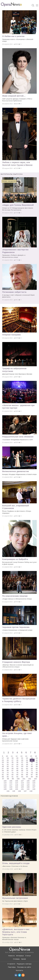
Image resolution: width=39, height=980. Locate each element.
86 (27, 775)
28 (18, 760)
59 (13, 768)
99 (13, 779)
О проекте (11, 964)
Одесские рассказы (19, 829)
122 (5, 787)
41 (3, 764)
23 (32, 758)
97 (3, 779)
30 (27, 760)
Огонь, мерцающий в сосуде (19, 865)
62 (27, 768)
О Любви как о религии (19, 39)
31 (32, 760)
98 (8, 779)
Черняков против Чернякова (19, 629)
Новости (11, 956)
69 (22, 771)
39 (32, 762)
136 (20, 791)
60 (18, 768)
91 (13, 777)
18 (8, 758)
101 (24, 779)
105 (11, 781)
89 (3, 777)
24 (37, 758)
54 (27, 766)
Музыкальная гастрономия (19, 900)
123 (11, 787)
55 (32, 766)
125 (23, 787)
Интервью (20, 956)
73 (3, 773)
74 (8, 773)
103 (35, 779)
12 (17, 756)
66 (8, 771)
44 (18, 764)
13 (22, 756)
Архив (24, 959)
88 (37, 775)
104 (5, 781)
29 (22, 760)
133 (34, 789)
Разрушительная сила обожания (19, 438)
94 (27, 777)
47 (32, 764)
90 (8, 777)
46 (27, 764)
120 (28, 785)
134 (8, 791)
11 (12, 756)
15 (31, 756)
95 (32, 777)
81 (3, 775)
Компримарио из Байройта (19, 562)
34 (8, 762)
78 (27, 773)
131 (23, 789)
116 (5, 785)
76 (18, 773)
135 (14, 791)
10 (7, 756)
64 (37, 768)
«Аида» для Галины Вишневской (19, 207)
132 (28, 789)
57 (3, 768)
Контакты (19, 970)
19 (13, 758)
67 (13, 771)
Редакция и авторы (24, 964)
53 (22, 766)
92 (18, 777)
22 (27, 758)
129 (11, 789)
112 (17, 783)
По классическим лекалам (19, 597)
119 (23, 785)
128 (5, 789)
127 (34, 787)
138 (31, 791)
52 (18, 766)
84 (18, 775)
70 (27, 771)
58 (8, 768)
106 (17, 781)
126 (28, 787)
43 (13, 764)
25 (3, 760)
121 (34, 785)
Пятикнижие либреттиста (19, 295)
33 (3, 762)
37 (22, 762)
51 (13, 766)
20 (18, 758)
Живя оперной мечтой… (19, 98)
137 (26, 791)
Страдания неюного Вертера (19, 664)
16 (36, 756)
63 (32, 768)
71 (32, 771)
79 (32, 773)
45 (22, 764)
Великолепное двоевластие (19, 473)
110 (5, 783)
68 (18, 771)
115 (34, 783)
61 (22, 768)
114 (28, 783)
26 (8, 760)
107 (23, 781)
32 (37, 760)
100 (18, 779)
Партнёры (12, 967)
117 (11, 785)
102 (30, 779)
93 (22, 777)
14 (27, 756)
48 (37, 764)
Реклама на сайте (24, 967)
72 (37, 771)
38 (27, 762)
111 (11, 783)
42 (8, 764)
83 (13, 775)
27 (13, 760)
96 (37, 777)
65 (3, 771)
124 (17, 787)
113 (23, 783)
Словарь (16, 959)
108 (28, 781)
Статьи (28, 956)
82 (8, 775)
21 (22, 758)
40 (37, 762)
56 (37, 766)
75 (13, 773)
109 (34, 781)
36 (18, 762)
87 (32, 775)
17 (3, 758)
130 (17, 789)
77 (22, 773)
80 (37, 773)
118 (17, 785)
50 (8, 766)
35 (13, 762)
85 (22, 775)
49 (3, 766)
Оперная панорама (11, 335)
